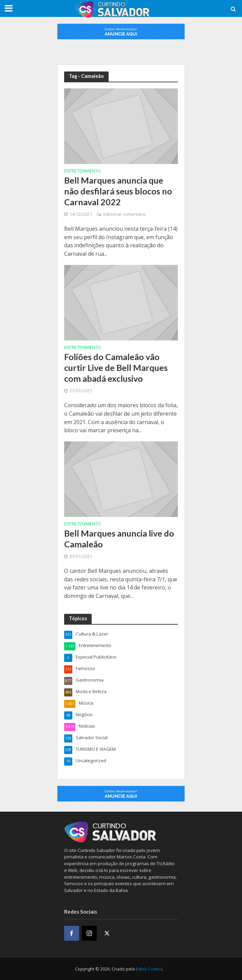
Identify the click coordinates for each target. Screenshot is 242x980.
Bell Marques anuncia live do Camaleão (119, 539)
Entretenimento (82, 171)
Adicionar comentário (124, 214)
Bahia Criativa (149, 969)
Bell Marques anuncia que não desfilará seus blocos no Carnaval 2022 (118, 191)
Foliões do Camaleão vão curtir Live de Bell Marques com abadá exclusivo (116, 368)
